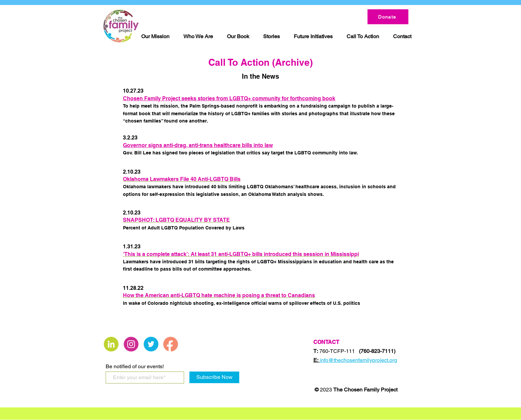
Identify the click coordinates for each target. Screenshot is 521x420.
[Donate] (388, 17)
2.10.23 (132, 172)
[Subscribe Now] (214, 377)
